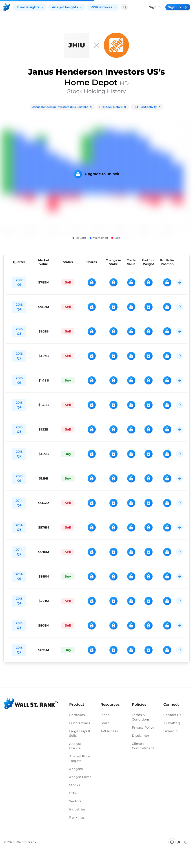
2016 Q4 (19, 307)
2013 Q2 (19, 650)
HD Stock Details (113, 107)
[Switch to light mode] (179, 842)
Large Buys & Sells (80, 733)
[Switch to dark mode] (186, 842)
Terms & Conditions (141, 717)
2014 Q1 (19, 576)
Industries (77, 809)
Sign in (155, 7)
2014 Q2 (19, 552)
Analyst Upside (75, 746)
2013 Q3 (19, 625)
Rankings (77, 817)
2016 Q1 (19, 380)
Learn (105, 723)
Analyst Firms (80, 777)
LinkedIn (171, 731)
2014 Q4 (19, 503)
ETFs (73, 793)
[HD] (116, 45)
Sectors (75, 801)
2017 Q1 (19, 282)
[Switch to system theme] (172, 842)
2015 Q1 (19, 478)
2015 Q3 (19, 429)
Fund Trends (80, 723)
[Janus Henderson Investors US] (77, 45)
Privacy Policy (143, 727)
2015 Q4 (19, 405)
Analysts (76, 769)
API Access (109, 731)
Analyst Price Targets (80, 759)
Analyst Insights (67, 7)
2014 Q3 (19, 527)
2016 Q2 (19, 356)
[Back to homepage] (7, 7)
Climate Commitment (143, 746)
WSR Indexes (104, 7)
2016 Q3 (19, 331)
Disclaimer (141, 736)
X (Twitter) (172, 723)
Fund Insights (30, 7)
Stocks (75, 785)
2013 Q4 (19, 601)
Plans (105, 715)
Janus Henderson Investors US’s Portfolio (62, 107)
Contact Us (172, 715)
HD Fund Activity (147, 107)
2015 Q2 (19, 454)
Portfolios (77, 715)
